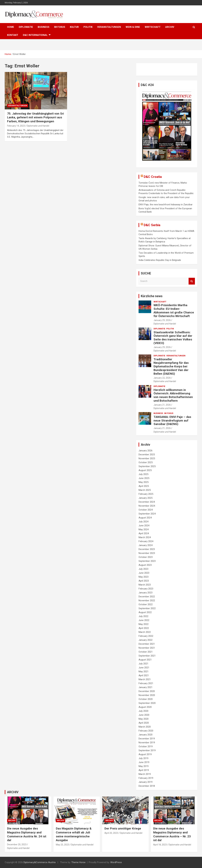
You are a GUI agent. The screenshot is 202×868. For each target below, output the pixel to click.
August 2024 (145, 518)
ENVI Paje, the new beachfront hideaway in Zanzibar (166, 205)
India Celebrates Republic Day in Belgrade (160, 260)
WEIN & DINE (133, 27)
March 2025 (145, 490)
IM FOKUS (60, 27)
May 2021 (144, 672)
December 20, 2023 (17, 844)
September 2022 (147, 608)
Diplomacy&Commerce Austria (40, 862)
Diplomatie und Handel (38, 126)
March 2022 (145, 632)
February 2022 (146, 636)
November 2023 (147, 553)
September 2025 (147, 466)
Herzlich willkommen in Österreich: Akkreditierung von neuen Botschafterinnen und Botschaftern (173, 395)
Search (192, 281)
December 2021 (147, 644)
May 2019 (144, 766)
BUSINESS (44, 27)
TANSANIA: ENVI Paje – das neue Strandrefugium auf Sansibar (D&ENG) (172, 421)
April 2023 (144, 581)
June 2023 (144, 573)
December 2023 (147, 549)
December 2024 (147, 502)
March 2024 (145, 537)
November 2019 (147, 743)
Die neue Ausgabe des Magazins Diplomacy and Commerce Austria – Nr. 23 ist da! (172, 834)
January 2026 (146, 451)
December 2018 (147, 786)
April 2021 (144, 675)
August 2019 (145, 754)
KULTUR (74, 27)
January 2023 (146, 593)
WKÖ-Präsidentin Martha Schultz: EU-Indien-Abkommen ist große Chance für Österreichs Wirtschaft (174, 311)
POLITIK (88, 27)
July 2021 (143, 664)
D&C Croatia (153, 177)
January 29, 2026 (162, 320)
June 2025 (144, 478)
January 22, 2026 (162, 378)
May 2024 (144, 529)
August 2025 (145, 470)
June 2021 (144, 668)
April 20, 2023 (111, 833)
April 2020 (144, 723)
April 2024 (144, 533)
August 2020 (145, 707)
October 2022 (146, 604)
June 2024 (144, 526)
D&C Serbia (152, 225)
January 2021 (146, 687)
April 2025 (144, 486)
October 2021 (146, 652)
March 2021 (145, 679)
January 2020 (146, 735)
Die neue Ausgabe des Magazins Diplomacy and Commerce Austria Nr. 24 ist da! (27, 834)
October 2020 (146, 699)
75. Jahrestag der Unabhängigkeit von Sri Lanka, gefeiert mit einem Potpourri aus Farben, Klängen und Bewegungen (36, 117)
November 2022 (147, 600)
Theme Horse (78, 862)
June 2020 (144, 715)
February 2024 (146, 541)
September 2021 (147, 656)
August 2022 (145, 612)
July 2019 (143, 758)
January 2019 (146, 782)
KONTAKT (13, 35)
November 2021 (147, 648)
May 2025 (144, 482)
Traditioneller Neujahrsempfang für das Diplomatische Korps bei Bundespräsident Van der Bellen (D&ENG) (171, 366)
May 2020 (144, 719)
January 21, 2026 (162, 405)
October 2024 (146, 510)
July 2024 (143, 522)
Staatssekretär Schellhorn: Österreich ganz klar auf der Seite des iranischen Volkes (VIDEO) (173, 338)
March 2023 (145, 585)
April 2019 (144, 770)
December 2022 (147, 597)
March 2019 (145, 774)
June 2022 (144, 620)
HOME (11, 27)
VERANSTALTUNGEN (109, 27)
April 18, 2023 (160, 845)
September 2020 (147, 703)
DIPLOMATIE (26, 27)
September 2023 (147, 561)
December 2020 (147, 691)
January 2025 (146, 498)
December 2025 (147, 455)
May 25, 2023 (62, 845)
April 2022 (144, 628)
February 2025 (146, 494)
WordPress (116, 862)
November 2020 (147, 695)
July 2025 (143, 474)
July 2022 (143, 616)
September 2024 (147, 514)
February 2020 (146, 731)
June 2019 (144, 762)
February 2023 (146, 589)
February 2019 (146, 778)
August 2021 (145, 660)
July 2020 (143, 711)
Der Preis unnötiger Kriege (123, 828)
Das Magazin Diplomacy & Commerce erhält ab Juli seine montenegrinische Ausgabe (74, 834)
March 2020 (145, 727)
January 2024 (146, 545)
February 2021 (146, 683)
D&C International (35, 35)
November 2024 (147, 506)
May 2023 (144, 577)
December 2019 (147, 739)
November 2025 (147, 458)
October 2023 (146, 557)
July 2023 (143, 569)
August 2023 (145, 565)
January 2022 (146, 640)
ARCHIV (170, 27)
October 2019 (146, 746)
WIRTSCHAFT (153, 27)
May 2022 (144, 624)
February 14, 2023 (16, 126)
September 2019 (147, 750)
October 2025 (146, 462)
